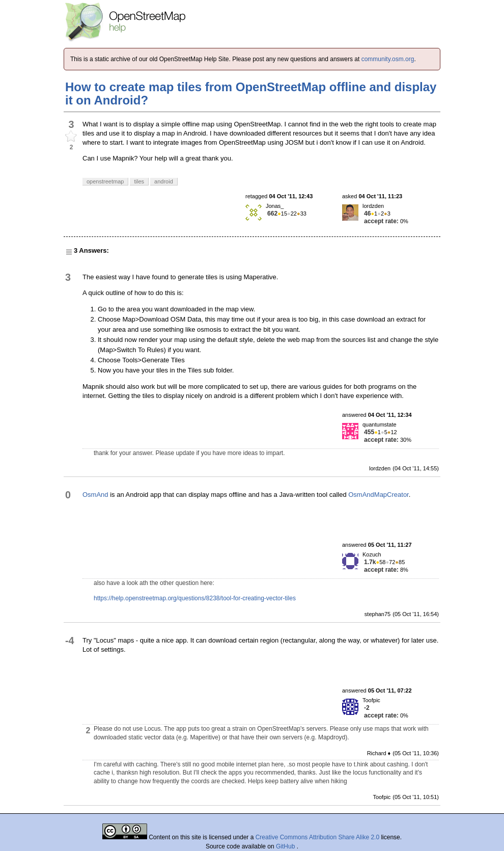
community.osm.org (388, 59)
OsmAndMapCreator (379, 495)
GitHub (286, 846)
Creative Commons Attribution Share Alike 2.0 (317, 837)
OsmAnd (95, 495)
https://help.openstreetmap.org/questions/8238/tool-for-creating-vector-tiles (195, 598)
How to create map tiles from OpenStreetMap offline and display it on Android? (251, 94)
